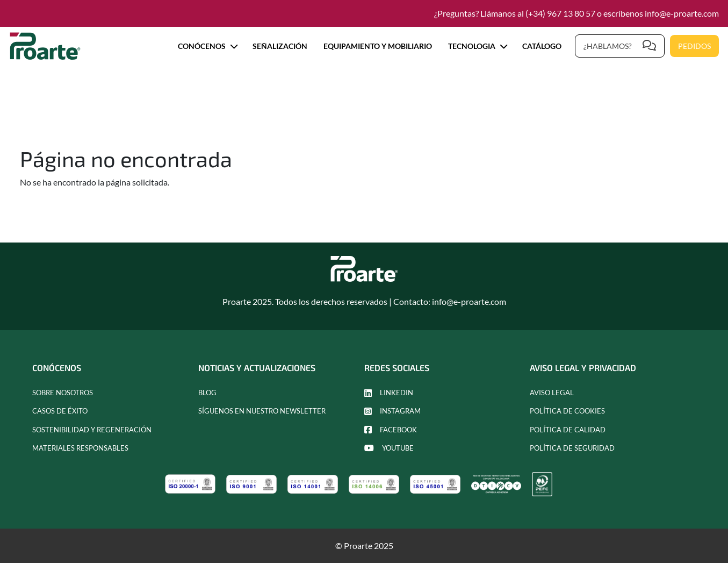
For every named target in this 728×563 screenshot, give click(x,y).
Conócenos (207, 46)
